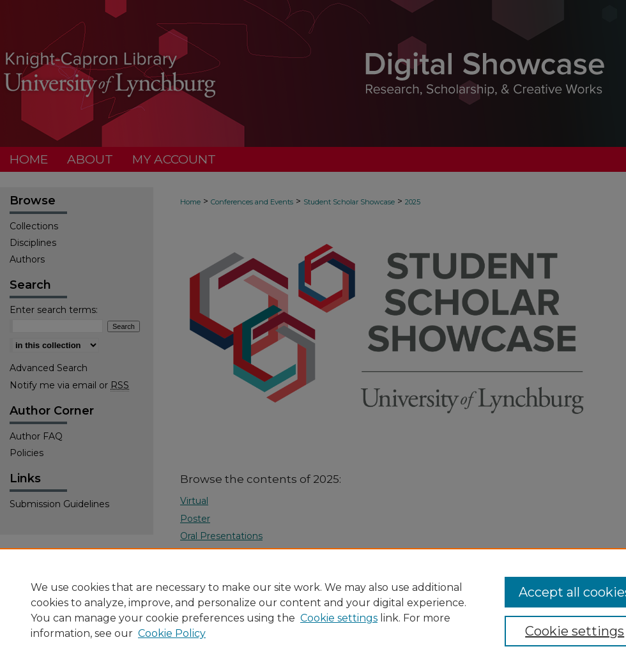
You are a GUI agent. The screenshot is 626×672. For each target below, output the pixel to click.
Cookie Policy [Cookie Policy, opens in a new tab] (172, 633)
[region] (313, 610)
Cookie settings (339, 618)
